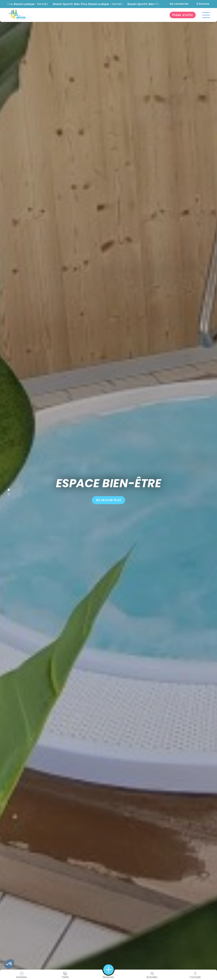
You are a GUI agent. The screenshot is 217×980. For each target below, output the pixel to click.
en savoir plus (108, 500)
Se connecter (179, 4)
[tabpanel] (108, 490)
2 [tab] (7, 493)
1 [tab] (7, 489)
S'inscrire (203, 4)
